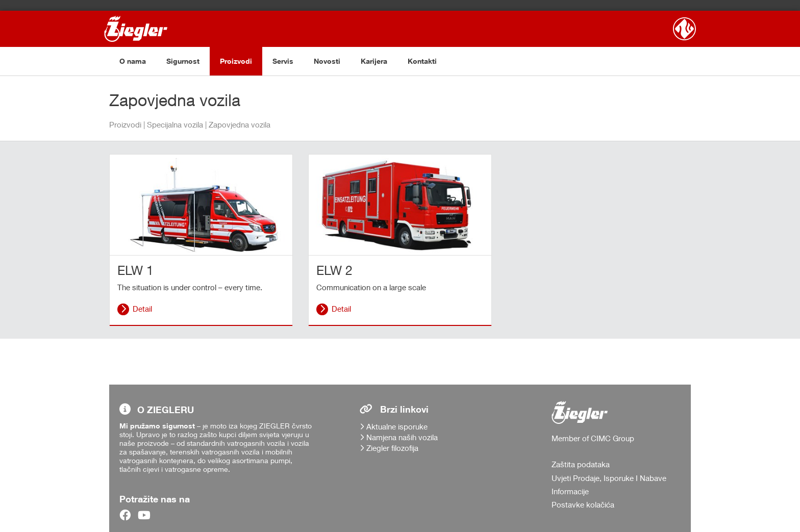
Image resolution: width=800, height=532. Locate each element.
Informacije (570, 491)
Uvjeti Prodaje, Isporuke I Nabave (609, 478)
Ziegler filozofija (392, 448)
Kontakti (422, 61)
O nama (133, 61)
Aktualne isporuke (397, 426)
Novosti (327, 61)
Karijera (374, 61)
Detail (142, 309)
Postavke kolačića (583, 504)
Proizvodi (236, 61)
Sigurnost (183, 61)
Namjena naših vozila (402, 437)
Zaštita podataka (581, 464)
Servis (283, 61)
